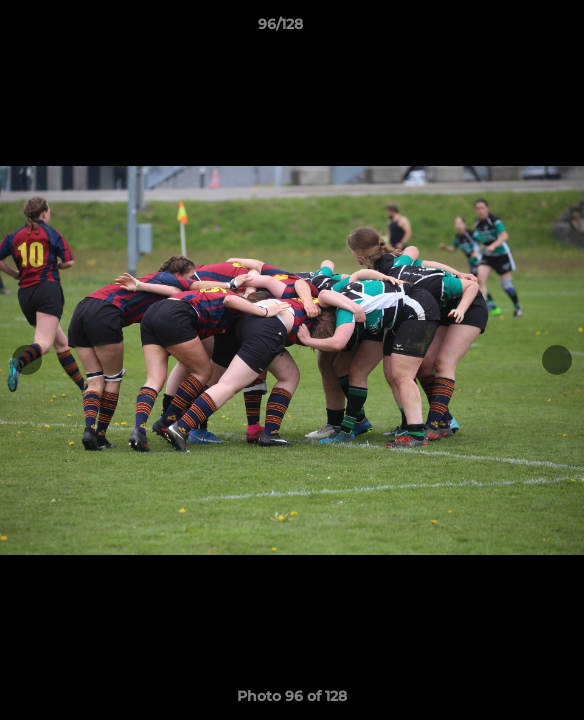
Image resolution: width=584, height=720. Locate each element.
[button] (512, 29)
